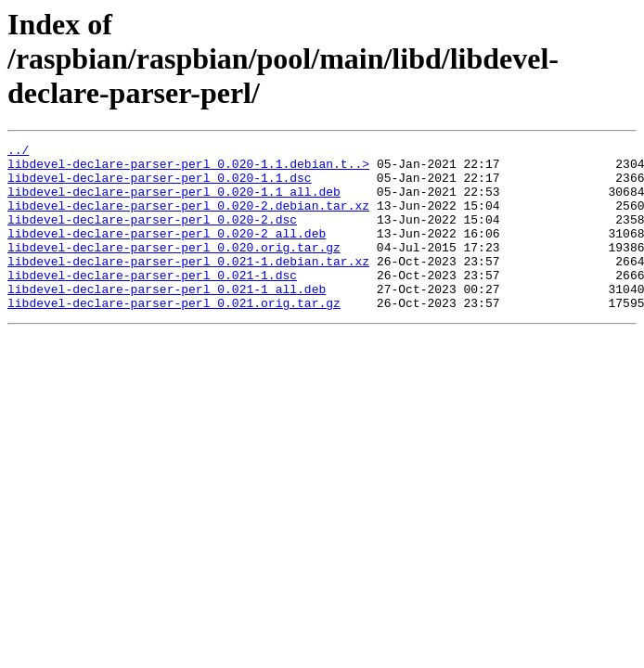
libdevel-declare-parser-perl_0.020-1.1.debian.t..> (188, 169)
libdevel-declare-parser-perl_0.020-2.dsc (152, 236)
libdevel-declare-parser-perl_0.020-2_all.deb (167, 252)
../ (18, 152)
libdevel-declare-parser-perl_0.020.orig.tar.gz (174, 269)
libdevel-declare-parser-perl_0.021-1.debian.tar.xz (188, 286)
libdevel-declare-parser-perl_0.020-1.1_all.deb (174, 202)
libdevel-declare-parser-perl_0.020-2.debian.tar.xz (188, 219)
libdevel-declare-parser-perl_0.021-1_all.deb (167, 319)
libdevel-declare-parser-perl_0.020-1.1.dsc (160, 186)
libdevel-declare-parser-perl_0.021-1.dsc (152, 302)
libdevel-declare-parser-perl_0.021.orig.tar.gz (174, 336)
